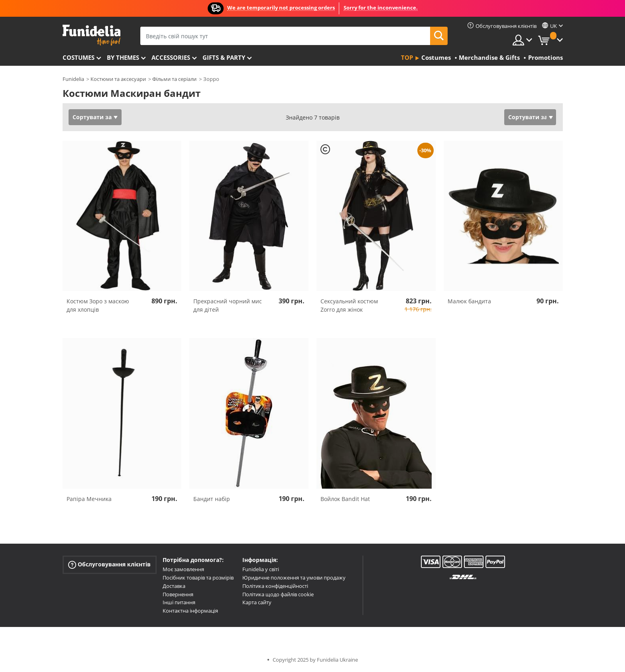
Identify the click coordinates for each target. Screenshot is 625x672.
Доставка (174, 586)
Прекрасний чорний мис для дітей (228, 305)
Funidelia (73, 79)
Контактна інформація (190, 611)
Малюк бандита (469, 301)
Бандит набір (212, 499)
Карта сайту (257, 602)
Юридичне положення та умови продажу (294, 578)
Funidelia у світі (261, 569)
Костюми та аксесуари (118, 79)
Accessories (171, 57)
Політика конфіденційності (275, 586)
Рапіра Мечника (89, 499)
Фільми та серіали (174, 79)
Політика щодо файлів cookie (278, 594)
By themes (123, 57)
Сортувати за (92, 117)
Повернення (178, 594)
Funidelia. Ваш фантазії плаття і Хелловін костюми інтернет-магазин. (91, 35)
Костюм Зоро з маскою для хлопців (98, 305)
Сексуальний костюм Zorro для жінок (349, 305)
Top (407, 57)
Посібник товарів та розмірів (198, 578)
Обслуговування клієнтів (109, 565)
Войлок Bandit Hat (345, 499)
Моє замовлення (183, 569)
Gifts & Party (224, 57)
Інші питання (179, 602)
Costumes (79, 57)
